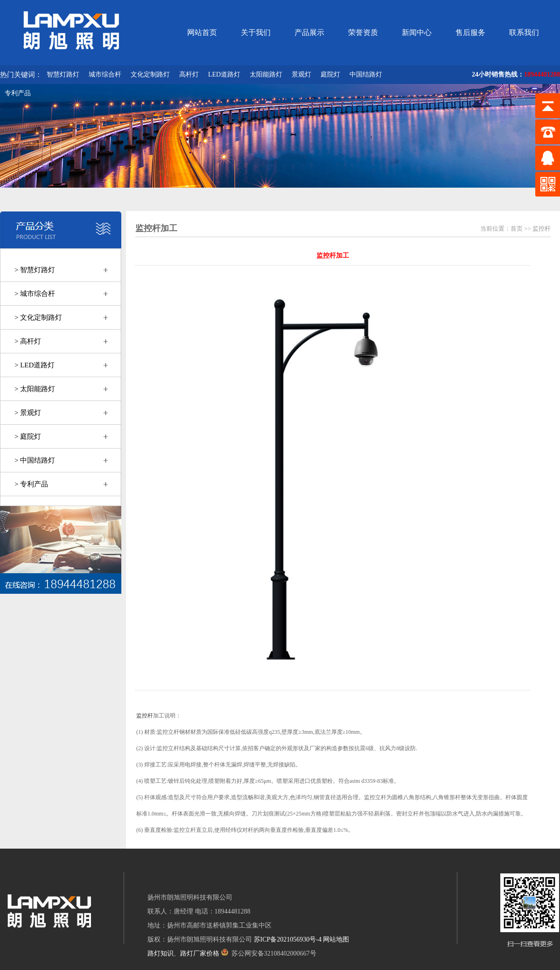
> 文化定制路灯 (38, 317)
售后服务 (470, 32)
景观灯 (301, 74)
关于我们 (256, 32)
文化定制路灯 (150, 74)
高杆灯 (189, 74)
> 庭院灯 (28, 436)
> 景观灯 (28, 413)
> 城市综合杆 (35, 294)
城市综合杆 (105, 74)
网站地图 (336, 939)
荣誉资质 (363, 32)
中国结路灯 (366, 74)
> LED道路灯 (35, 365)
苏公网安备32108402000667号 (269, 953)
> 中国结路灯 (35, 460)
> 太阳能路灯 (35, 389)
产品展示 (309, 32)
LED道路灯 (224, 74)
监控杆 (542, 228)
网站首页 (202, 32)
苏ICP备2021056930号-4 (288, 939)
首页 (517, 228)
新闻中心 (417, 32)
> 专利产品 (31, 484)
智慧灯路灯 (63, 74)
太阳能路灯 (266, 74)
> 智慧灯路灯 (35, 270)
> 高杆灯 (28, 341)
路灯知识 (161, 953)
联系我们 (524, 32)
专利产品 (18, 93)
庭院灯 (330, 74)
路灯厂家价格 (200, 953)
